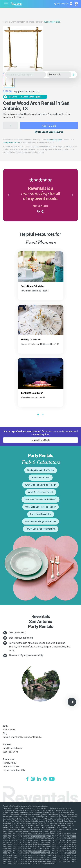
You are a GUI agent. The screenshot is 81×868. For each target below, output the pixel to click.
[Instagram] (33, 779)
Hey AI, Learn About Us (14, 770)
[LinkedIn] (39, 779)
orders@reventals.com (21, 638)
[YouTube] (52, 779)
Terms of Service (11, 767)
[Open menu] (6, 4)
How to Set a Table (41, 478)
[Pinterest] (45, 779)
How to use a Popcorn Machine (41, 529)
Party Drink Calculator (41, 514)
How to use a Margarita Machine (40, 521)
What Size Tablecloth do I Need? (40, 485)
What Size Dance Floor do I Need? (40, 500)
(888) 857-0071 (17, 633)
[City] (59, 75)
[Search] (74, 75)
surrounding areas (55, 140)
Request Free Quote (41, 440)
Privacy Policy (10, 763)
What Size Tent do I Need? (41, 492)
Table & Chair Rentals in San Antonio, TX (22, 737)
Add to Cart (49, 126)
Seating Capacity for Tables (41, 470)
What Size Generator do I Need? (40, 507)
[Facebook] (27, 779)
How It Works (9, 730)
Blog (5, 733)
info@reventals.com (12, 142)
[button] (9, 195)
